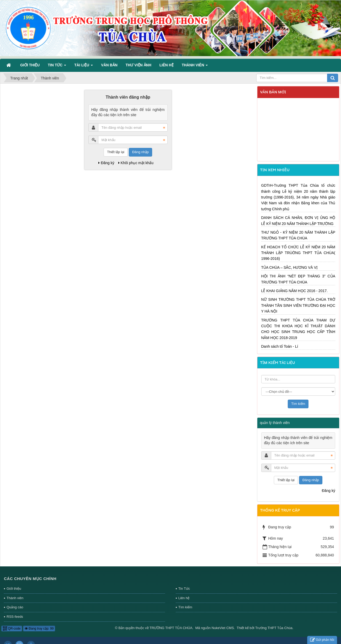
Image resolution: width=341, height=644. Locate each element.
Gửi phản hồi (322, 640)
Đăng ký (106, 163)
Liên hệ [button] (167, 65)
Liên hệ (184, 598)
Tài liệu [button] (84, 67)
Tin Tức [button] (57, 67)
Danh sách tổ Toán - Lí (280, 346)
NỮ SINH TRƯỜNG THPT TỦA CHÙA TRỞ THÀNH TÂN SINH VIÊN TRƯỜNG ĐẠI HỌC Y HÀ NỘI (298, 305)
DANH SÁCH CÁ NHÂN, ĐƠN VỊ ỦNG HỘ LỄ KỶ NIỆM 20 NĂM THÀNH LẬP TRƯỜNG (298, 221)
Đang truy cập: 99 (39, 629)
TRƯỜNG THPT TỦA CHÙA (171, 628)
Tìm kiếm (185, 607)
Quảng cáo (15, 607)
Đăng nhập (140, 152)
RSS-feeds (15, 617)
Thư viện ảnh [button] (138, 65)
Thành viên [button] (195, 67)
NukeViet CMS (223, 628)
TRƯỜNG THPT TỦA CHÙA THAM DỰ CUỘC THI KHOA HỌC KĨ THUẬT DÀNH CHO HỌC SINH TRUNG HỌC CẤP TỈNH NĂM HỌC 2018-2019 (298, 329)
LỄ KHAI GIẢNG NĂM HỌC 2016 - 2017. (295, 291)
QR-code (12, 629)
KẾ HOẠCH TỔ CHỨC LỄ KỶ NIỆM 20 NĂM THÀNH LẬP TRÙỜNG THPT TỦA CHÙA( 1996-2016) (298, 253)
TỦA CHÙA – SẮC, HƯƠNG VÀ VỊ (290, 267)
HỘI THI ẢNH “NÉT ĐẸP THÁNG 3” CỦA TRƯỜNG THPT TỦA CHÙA (298, 279)
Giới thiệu (14, 589)
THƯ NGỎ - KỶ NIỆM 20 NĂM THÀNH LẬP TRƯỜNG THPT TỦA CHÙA (298, 235)
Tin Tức (184, 589)
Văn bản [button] (109, 65)
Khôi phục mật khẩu (136, 163)
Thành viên (15, 598)
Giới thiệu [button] (30, 65)
